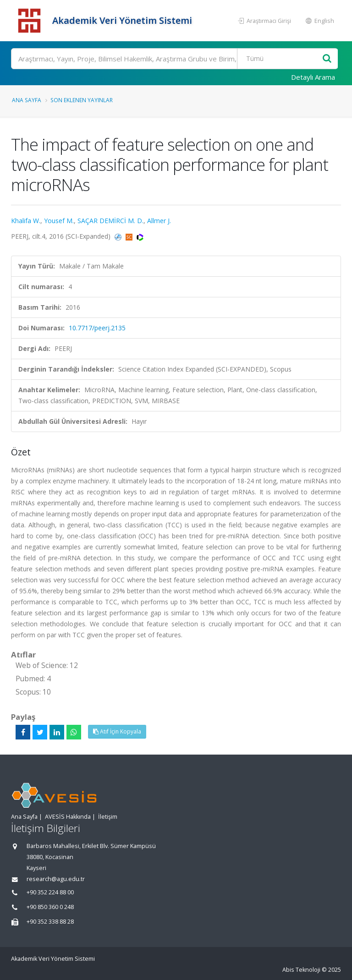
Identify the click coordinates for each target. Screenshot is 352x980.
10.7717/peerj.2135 (97, 328)
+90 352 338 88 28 (50, 922)
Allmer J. (159, 221)
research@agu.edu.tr (56, 879)
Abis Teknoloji (301, 970)
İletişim (108, 817)
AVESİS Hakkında (68, 817)
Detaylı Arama (313, 77)
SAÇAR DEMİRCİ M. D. (110, 221)
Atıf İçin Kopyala (117, 731)
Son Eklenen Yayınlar (82, 100)
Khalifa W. (26, 221)
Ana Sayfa (27, 100)
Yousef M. (59, 221)
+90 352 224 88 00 (50, 892)
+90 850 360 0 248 (50, 907)
